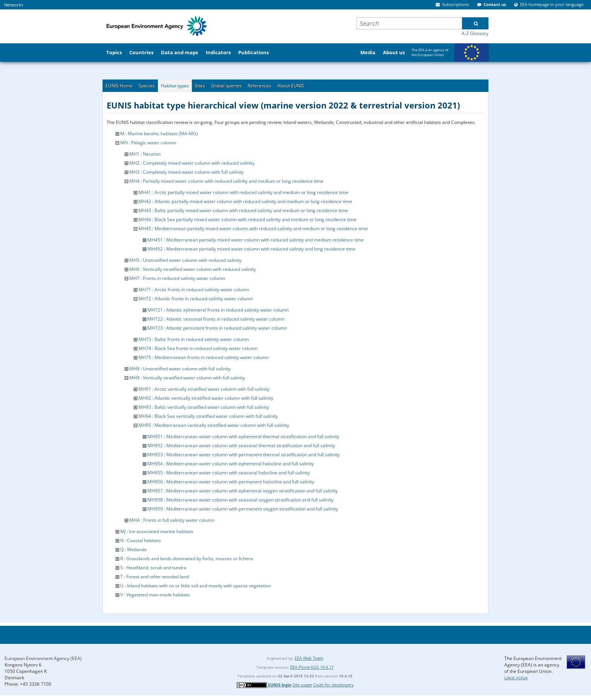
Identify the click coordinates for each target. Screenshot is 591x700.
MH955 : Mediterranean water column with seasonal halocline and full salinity (229, 473)
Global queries (226, 86)
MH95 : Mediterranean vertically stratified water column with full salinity (214, 425)
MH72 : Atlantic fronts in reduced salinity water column (196, 299)
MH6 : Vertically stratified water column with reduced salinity (193, 269)
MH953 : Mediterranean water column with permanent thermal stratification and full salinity (243, 455)
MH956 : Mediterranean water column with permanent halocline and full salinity (231, 482)
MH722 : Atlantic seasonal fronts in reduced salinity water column (216, 319)
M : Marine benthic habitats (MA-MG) (159, 134)
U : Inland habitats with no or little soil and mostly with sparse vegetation (196, 586)
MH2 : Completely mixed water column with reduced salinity (192, 163)
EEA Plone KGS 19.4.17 (312, 667)
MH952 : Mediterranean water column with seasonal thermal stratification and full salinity (241, 446)
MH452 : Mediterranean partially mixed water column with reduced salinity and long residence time (251, 249)
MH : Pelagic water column (148, 143)
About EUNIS (291, 86)
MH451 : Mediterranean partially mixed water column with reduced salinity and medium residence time (256, 240)
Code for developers (333, 685)
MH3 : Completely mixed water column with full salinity (186, 172)
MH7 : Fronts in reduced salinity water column (177, 278)
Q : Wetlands (133, 549)
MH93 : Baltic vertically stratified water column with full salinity (204, 407)
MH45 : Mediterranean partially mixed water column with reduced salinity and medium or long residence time (253, 228)
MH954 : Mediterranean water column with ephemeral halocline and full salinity (231, 464)
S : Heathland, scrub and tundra (153, 568)
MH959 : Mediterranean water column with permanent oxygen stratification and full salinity (243, 509)
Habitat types (175, 86)
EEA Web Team (309, 658)
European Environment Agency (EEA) (43, 658)
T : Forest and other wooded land (155, 577)
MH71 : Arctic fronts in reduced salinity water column (194, 290)
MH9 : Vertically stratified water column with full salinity (187, 378)
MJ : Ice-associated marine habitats (157, 531)
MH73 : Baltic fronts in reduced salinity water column (194, 339)
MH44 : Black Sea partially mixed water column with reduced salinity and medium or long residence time (247, 219)
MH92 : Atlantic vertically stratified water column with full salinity (206, 398)
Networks (14, 5)
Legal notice (516, 678)
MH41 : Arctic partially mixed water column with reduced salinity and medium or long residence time (243, 192)
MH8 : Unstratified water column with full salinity (180, 369)
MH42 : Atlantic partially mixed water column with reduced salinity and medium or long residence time (245, 201)
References (260, 86)
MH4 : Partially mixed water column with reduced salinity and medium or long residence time (226, 181)
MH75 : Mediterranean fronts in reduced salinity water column (204, 357)
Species (147, 86)
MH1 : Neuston (145, 154)
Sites (200, 86)
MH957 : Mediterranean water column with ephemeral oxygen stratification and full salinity (243, 491)
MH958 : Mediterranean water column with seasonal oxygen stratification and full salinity (240, 500)
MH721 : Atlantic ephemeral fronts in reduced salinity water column (218, 310)
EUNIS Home (119, 86)
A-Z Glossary (475, 33)
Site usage (302, 685)
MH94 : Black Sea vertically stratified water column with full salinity (208, 416)
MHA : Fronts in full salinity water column (172, 520)
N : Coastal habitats (141, 540)
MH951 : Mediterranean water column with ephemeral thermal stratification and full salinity (243, 436)
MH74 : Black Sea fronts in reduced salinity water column (198, 348)
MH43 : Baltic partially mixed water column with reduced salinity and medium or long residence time (243, 210)
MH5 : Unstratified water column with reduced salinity (185, 260)
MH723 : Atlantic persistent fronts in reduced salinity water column (217, 328)
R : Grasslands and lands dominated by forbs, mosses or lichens (187, 559)
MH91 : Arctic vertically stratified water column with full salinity (204, 389)
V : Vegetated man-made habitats (155, 595)
